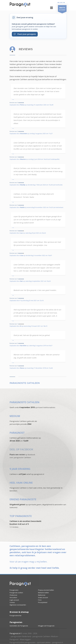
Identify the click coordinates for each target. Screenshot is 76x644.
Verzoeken (13, 597)
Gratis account (43, 597)
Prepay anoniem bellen (46, 590)
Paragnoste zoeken (16, 593)
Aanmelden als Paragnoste (19, 626)
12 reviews (14, 527)
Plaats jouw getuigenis (25, 34)
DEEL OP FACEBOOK (21, 449)
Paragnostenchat (15, 616)
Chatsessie (13, 595)
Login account (14, 600)
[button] (52, 8)
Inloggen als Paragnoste (46, 626)
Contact (12, 602)
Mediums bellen (43, 593)
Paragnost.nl (15, 633)
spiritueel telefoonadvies (45, 407)
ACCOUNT (62, 9)
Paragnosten (14, 590)
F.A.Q (40, 600)
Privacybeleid (43, 602)
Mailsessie (42, 595)
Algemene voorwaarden (18, 605)
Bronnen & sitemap (19, 612)
